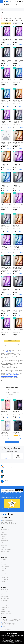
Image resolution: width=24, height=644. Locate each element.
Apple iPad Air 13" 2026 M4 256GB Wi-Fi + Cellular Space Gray (18, 185)
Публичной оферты (8, 494)
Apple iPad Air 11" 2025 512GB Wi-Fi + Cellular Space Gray (6, 310)
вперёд (17, 345)
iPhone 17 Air (4, 565)
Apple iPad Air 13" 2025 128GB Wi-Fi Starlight (18, 268)
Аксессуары (3, 548)
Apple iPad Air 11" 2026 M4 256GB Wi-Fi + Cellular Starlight (18, 101)
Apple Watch (4, 533)
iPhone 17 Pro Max (5, 567)
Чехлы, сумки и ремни (6, 549)
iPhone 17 (3, 570)
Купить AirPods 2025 (5, 615)
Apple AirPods (4, 538)
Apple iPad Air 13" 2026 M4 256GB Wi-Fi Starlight (18, 143)
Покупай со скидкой (5, 593)
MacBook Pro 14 (4, 579)
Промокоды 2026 (5, 529)
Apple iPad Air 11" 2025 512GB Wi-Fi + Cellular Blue (18, 310)
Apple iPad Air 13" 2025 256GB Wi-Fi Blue (18, 247)
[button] (8, 461)
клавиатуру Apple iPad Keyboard (9, 376)
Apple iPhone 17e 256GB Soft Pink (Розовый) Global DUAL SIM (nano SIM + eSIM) (6, 412)
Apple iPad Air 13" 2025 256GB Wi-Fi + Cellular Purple (18, 205)
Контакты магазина (5, 600)
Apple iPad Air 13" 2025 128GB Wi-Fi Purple (6, 289)
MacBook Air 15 (4, 581)
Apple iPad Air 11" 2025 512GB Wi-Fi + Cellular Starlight (18, 330)
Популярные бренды (12, 448)
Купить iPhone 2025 (5, 608)
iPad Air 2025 (4, 583)
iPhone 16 (3, 576)
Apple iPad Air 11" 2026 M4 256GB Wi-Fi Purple (18, 39)
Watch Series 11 (4, 563)
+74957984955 (6, 5)
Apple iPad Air (8, 352)
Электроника (4, 546)
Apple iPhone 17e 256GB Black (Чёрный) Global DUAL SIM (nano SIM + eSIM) (18, 412)
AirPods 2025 (4, 559)
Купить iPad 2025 (5, 609)
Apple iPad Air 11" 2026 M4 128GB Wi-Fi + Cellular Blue (6, 143)
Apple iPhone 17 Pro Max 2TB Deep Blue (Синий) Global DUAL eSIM (17, 433)
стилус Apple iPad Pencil (12, 375)
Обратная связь (4, 595)
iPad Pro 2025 (4, 585)
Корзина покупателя (5, 591)
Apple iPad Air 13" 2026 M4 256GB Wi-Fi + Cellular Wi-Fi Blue (6, 185)
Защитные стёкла (5, 551)
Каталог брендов (5, 555)
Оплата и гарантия (5, 598)
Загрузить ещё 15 (12, 341)
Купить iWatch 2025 (5, 611)
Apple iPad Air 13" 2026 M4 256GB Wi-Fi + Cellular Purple (18, 164)
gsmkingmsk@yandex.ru (8, 521)
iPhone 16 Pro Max (5, 572)
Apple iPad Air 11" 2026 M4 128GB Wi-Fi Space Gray (18, 60)
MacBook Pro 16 (4, 578)
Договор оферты (5, 597)
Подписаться (19, 490)
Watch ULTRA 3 (4, 561)
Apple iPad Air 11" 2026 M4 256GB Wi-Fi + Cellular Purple (6, 122)
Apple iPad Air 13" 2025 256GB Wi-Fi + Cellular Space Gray (6, 226)
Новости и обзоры (5, 606)
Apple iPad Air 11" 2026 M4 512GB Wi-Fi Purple (6, 39)
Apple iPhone (4, 531)
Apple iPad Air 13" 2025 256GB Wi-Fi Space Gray (6, 268)
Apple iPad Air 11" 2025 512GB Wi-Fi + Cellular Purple (6, 330)
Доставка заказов (5, 602)
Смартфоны (3, 542)
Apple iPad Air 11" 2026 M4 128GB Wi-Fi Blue (18, 80)
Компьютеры (4, 544)
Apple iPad (3, 537)
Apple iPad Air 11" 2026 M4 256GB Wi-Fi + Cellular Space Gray (18, 122)
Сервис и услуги (4, 553)
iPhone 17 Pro (4, 568)
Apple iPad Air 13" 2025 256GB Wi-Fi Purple (6, 247)
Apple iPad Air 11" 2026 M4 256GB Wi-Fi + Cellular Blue (6, 101)
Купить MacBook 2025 (6, 613)
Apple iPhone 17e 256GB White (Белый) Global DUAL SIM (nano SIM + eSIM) (6, 433)
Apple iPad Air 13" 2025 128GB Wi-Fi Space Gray (18, 289)
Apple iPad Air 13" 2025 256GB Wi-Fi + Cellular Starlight (6, 205)
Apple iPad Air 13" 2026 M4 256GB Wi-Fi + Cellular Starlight (6, 164)
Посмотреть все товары (12, 442)
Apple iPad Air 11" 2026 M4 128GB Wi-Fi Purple (6, 80)
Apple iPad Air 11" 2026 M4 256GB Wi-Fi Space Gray (6, 60)
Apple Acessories (4, 540)
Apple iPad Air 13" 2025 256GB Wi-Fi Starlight (18, 226)
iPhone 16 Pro (4, 574)
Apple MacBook (4, 535)
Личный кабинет (5, 589)
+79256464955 (18, 5)
